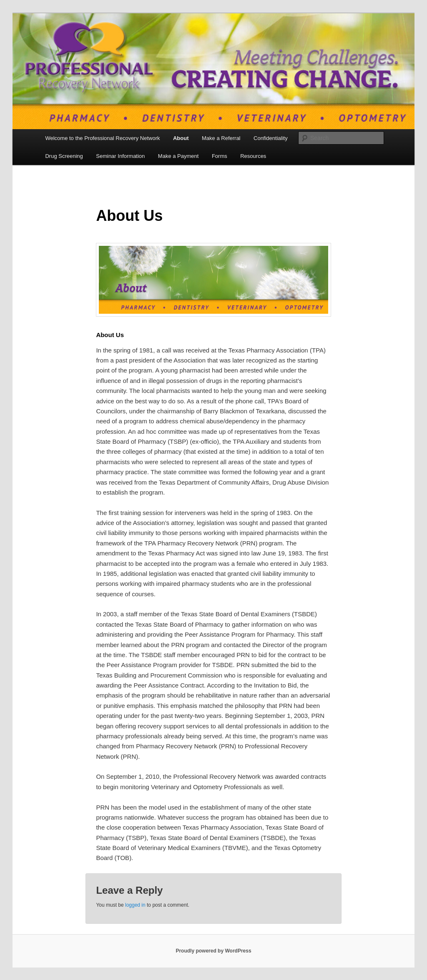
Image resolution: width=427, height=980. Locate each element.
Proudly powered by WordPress (213, 951)
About (181, 138)
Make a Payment (178, 156)
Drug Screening (64, 156)
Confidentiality (271, 138)
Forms (220, 156)
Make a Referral (221, 138)
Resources (253, 156)
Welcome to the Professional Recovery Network (102, 138)
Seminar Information (120, 156)
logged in (135, 905)
